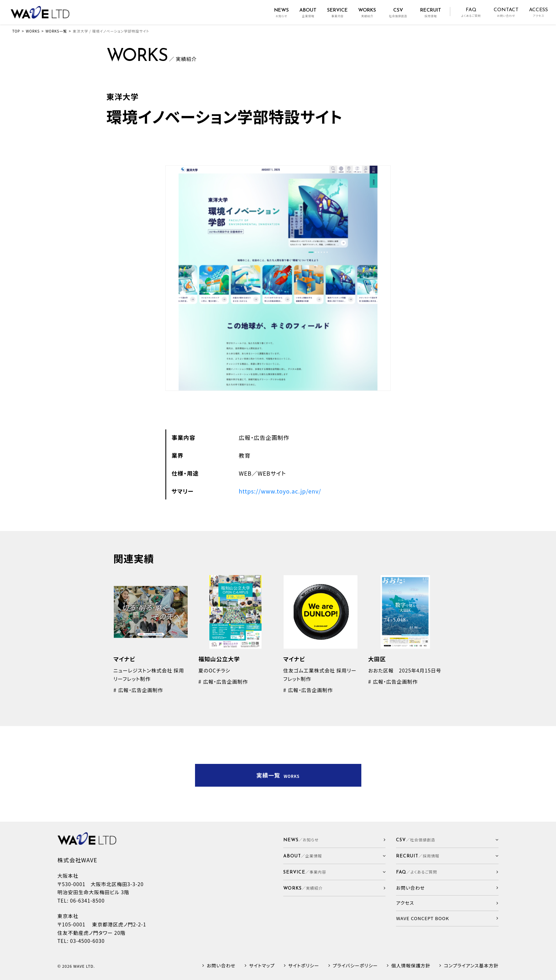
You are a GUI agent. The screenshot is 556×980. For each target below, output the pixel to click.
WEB (245, 473)
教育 (245, 455)
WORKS (33, 31)
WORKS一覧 (56, 31)
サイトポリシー (304, 966)
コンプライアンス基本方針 (471, 966)
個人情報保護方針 (411, 966)
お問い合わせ (221, 966)
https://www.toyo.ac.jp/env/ (280, 491)
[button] (335, 856)
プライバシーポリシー (355, 966)
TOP (16, 31)
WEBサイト (272, 473)
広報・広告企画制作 (264, 437)
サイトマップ (262, 966)
